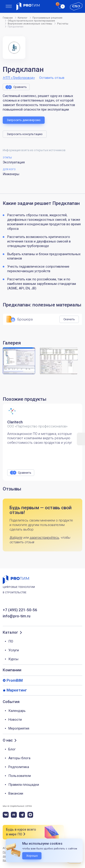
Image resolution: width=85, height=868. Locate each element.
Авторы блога (19, 758)
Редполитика (19, 767)
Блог (12, 749)
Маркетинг (17, 690)
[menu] (9, 6)
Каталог (10, 632)
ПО (11, 641)
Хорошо (32, 856)
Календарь (17, 711)
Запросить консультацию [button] (25, 134)
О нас (8, 740)
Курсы (13, 659)
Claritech (15, 422)
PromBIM (15, 680)
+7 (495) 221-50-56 (20, 610)
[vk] (6, 815)
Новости (15, 720)
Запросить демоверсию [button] (24, 120)
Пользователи (20, 776)
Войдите (16, 538)
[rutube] (14, 815)
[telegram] (22, 815)
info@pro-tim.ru (17, 616)
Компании (12, 670)
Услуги (14, 650)
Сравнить (20, 87)
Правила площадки (24, 785)
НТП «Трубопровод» (19, 78)
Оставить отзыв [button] (52, 78)
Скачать (69, 319)
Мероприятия (19, 728)
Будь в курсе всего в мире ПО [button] (21, 832)
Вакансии (16, 793)
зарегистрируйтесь (44, 538)
